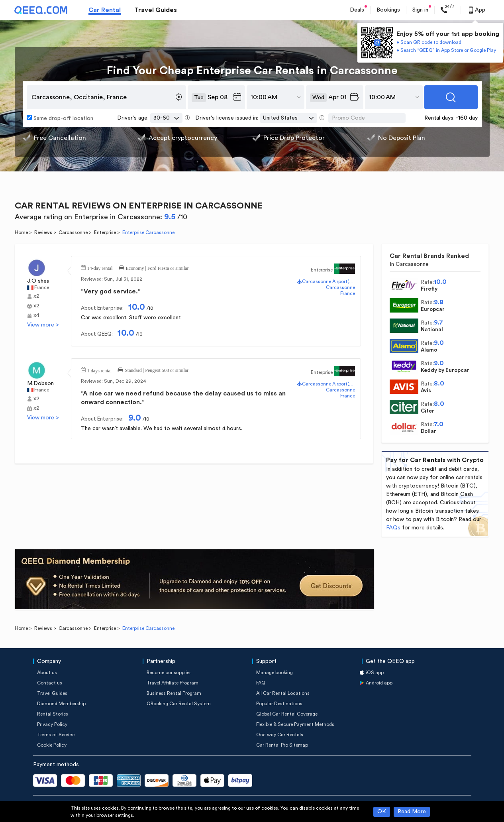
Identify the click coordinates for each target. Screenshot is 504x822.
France (42, 287)
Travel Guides (156, 10)
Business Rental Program (174, 693)
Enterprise (105, 232)
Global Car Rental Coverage (287, 714)
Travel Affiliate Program (173, 683)
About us (47, 673)
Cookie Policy (52, 745)
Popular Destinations (279, 704)
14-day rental (100, 267)
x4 (36, 315)
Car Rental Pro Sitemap (282, 745)
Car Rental (105, 10)
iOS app (375, 673)
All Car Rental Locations (283, 693)
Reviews (43, 232)
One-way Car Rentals (280, 735)
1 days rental (99, 370)
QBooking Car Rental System (179, 704)
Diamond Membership (61, 704)
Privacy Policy (52, 724)
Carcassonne (73, 232)
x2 (36, 296)
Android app (379, 683)
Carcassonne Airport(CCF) (328, 281)
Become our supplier (169, 673)
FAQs (393, 528)
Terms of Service (56, 735)
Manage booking (275, 673)
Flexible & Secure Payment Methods (295, 724)
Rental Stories (53, 714)
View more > (43, 325)
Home (21, 232)
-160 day (467, 118)
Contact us (50, 683)
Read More (412, 812)
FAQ (261, 683)
